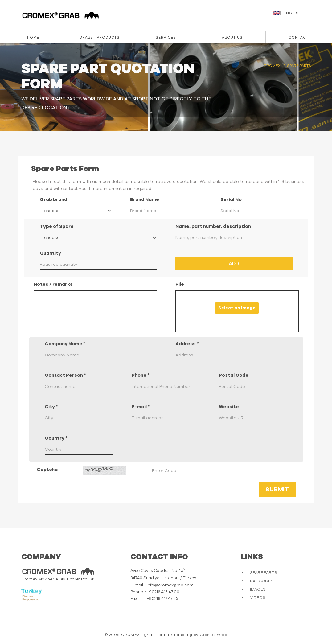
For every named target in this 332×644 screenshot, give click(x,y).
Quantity (50, 253)
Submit (277, 490)
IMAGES (258, 590)
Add (234, 264)
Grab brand (53, 200)
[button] (299, 16)
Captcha (47, 470)
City (51, 407)
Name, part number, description (213, 226)
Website (229, 407)
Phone (141, 375)
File (180, 284)
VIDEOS (258, 598)
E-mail (141, 407)
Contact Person (65, 375)
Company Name (65, 344)
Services (166, 37)
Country (56, 438)
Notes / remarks (53, 284)
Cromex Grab (213, 635)
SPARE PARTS (264, 573)
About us (232, 37)
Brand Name (145, 200)
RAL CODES (262, 581)
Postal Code (234, 375)
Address (187, 344)
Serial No (231, 200)
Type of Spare (57, 226)
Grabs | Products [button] (99, 37)
